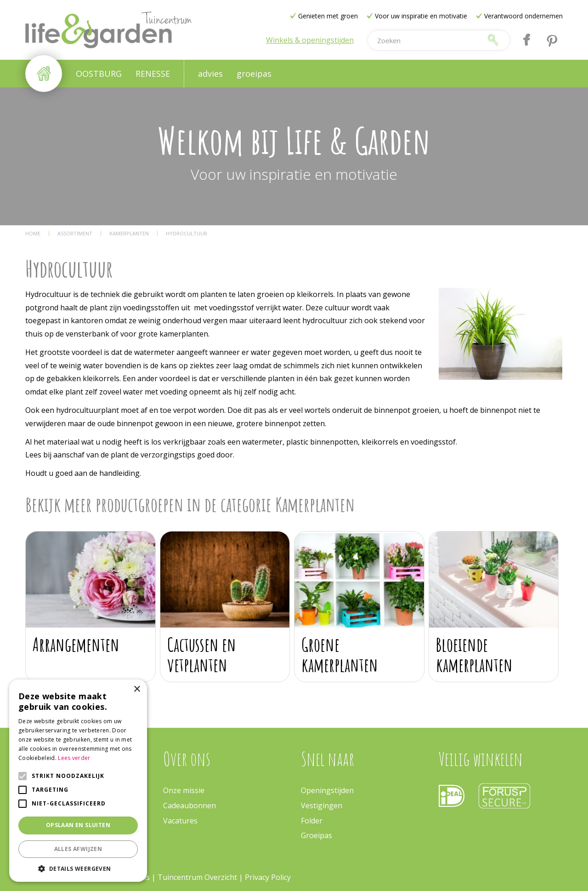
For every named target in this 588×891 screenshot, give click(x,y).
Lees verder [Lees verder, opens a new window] (74, 758)
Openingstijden (327, 790)
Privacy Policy (268, 877)
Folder (312, 821)
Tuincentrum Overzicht (197, 877)
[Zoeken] (424, 40)
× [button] (137, 689)
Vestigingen (322, 805)
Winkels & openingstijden (310, 40)
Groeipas (317, 835)
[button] (78, 868)
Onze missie (184, 790)
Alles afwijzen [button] (78, 849)
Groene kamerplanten (340, 654)
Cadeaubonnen (189, 805)
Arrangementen (76, 644)
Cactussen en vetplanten (202, 654)
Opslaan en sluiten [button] (78, 825)
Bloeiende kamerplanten (474, 654)
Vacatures (180, 821)
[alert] (78, 781)
